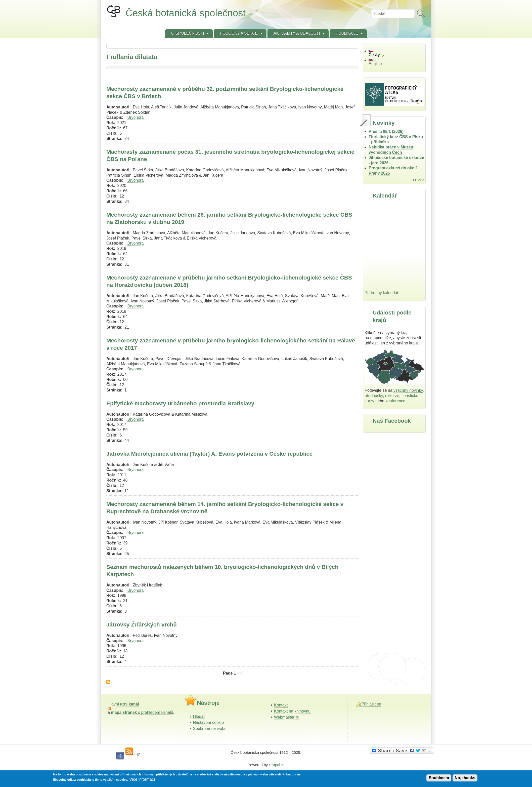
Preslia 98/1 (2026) (386, 131)
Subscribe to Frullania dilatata (108, 682)
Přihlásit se (371, 704)
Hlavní (123, 704)
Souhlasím (439, 778)
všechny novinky (408, 390)
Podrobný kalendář (381, 293)
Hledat (199, 716)
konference (395, 401)
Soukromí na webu (210, 729)
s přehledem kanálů (142, 712)
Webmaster (286, 717)
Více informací (142, 779)
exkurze (392, 396)
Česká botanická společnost (186, 13)
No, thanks (465, 778)
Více (421, 180)
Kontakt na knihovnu (292, 711)
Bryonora (136, 117)
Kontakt (281, 705)
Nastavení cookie (209, 722)
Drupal (277, 765)
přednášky (374, 396)
